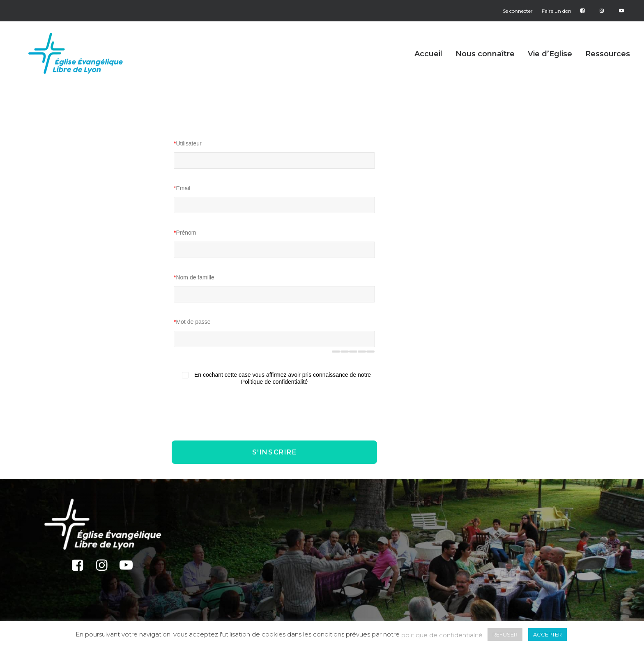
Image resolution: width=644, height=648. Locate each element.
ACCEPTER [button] (547, 634)
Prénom (185, 233)
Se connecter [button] (518, 11)
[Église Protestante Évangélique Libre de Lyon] (83, 63)
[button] (77, 568)
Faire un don (557, 11)
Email (182, 188)
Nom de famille (194, 277)
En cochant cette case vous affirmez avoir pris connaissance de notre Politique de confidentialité (283, 378)
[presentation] (238, 413)
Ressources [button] (608, 64)
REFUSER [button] (505, 634)
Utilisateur (188, 143)
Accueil (428, 64)
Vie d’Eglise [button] (550, 64)
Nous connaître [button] (485, 64)
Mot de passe (192, 322)
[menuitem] (520, 11)
